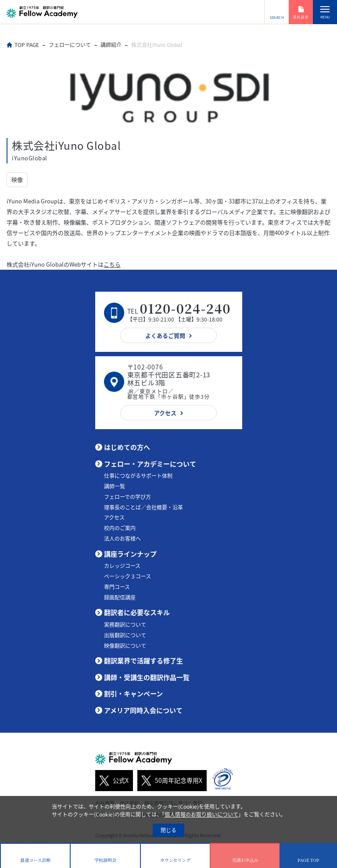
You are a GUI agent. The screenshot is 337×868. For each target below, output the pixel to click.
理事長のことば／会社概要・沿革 (143, 507)
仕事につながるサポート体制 (138, 476)
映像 (17, 179)
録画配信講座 (120, 597)
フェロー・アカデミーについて (150, 464)
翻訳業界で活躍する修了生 (143, 661)
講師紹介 (111, 45)
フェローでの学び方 (127, 497)
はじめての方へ (127, 447)
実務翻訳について (125, 625)
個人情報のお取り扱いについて (201, 814)
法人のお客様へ (122, 539)
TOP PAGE (27, 45)
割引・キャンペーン (133, 694)
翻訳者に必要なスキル (137, 612)
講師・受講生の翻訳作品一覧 (147, 677)
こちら (112, 264)
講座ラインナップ (130, 554)
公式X (112, 781)
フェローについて (70, 45)
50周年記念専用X (170, 781)
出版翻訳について (125, 635)
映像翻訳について (125, 646)
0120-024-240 (185, 308)
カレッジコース (122, 566)
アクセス (114, 517)
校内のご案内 (120, 528)
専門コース (117, 587)
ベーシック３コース (127, 576)
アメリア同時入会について (143, 710)
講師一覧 (115, 486)
